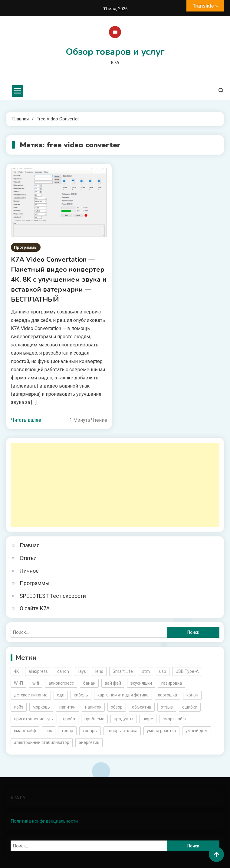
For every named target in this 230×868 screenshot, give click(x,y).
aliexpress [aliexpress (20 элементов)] (38, 671)
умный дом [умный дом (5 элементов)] (197, 731)
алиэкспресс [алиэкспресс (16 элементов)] (61, 683)
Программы (26, 247)
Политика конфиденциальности (44, 821)
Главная (30, 545)
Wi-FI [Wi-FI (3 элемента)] (18, 683)
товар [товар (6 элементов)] (67, 731)
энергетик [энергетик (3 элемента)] (89, 742)
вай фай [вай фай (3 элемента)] (113, 683)
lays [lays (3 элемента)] (82, 671)
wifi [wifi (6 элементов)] (36, 683)
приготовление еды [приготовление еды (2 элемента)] (34, 719)
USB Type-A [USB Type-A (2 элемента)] (187, 671)
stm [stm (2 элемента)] (146, 671)
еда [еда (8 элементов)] (61, 695)
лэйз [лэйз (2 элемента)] (19, 707)
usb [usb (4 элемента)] (163, 671)
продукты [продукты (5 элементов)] (123, 719)
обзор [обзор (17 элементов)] (117, 707)
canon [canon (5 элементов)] (63, 671)
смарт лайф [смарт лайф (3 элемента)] (174, 719)
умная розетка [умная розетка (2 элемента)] (161, 731)
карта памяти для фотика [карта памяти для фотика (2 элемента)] (123, 695)
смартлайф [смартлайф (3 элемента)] (25, 731)
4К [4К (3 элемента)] (16, 671)
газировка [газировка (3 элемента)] (172, 683)
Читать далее (26, 420)
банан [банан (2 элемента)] (89, 683)
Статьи (28, 558)
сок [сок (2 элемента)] (49, 731)
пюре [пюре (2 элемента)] (148, 719)
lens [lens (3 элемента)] (99, 671)
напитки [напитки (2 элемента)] (67, 707)
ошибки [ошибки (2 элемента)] (190, 707)
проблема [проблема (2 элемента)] (94, 719)
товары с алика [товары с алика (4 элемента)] (122, 731)
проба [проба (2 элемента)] (69, 719)
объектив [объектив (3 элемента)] (142, 707)
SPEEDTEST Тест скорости (53, 596)
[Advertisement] (115, 485)
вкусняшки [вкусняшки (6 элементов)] (141, 683)
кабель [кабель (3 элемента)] (81, 695)
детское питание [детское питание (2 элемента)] (31, 695)
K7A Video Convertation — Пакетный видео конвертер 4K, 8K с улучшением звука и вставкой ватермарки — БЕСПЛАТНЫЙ (59, 280)
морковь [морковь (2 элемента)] (41, 707)
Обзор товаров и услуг (115, 52)
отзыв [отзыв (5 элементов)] (167, 707)
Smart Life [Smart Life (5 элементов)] (123, 671)
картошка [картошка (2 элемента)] (168, 695)
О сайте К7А (35, 608)
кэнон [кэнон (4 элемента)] (192, 695)
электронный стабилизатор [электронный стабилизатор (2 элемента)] (42, 742)
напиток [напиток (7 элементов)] (93, 707)
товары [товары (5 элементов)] (90, 731)
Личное (29, 571)
